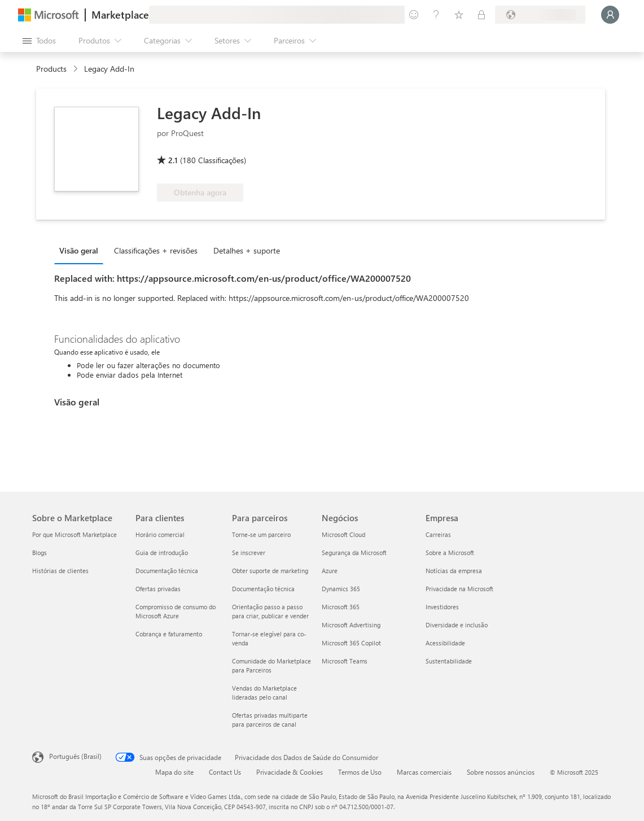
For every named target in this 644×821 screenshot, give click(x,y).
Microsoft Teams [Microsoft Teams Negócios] (345, 661)
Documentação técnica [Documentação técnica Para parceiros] (263, 589)
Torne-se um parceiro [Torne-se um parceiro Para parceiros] (261, 534)
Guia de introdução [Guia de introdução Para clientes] (162, 553)
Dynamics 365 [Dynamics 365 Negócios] (341, 589)
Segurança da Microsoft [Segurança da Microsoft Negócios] (354, 553)
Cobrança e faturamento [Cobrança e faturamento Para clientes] (169, 634)
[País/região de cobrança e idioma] (540, 15)
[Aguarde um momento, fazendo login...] (610, 15)
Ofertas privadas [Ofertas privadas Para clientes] (158, 589)
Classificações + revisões (156, 250)
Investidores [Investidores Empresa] (442, 607)
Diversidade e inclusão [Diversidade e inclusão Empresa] (457, 625)
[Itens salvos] (459, 15)
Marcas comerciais (424, 772)
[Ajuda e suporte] (436, 15)
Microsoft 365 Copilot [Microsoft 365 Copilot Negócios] (351, 643)
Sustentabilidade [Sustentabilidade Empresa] (449, 661)
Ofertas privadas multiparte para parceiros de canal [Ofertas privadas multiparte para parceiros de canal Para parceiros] (270, 720)
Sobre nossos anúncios (501, 772)
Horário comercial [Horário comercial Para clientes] (160, 534)
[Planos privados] (481, 15)
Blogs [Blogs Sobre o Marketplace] (40, 553)
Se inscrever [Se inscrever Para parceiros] (249, 553)
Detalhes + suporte (247, 250)
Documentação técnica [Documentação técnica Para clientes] (167, 571)
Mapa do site (174, 772)
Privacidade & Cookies (290, 772)
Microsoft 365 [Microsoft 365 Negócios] (341, 607)
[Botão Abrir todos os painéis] (39, 41)
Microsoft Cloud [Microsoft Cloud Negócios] (343, 534)
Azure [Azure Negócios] (330, 571)
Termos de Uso (360, 772)
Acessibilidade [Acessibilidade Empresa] (445, 643)
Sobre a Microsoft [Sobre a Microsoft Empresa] (450, 553)
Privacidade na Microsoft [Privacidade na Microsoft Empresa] (459, 589)
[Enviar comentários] (414, 15)
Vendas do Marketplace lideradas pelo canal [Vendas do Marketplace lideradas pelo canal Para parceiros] (264, 693)
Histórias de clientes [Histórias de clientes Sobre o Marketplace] (60, 571)
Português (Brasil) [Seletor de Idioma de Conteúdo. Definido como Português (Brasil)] (75, 756)
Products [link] (51, 69)
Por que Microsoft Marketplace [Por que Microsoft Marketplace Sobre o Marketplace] (75, 534)
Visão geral (79, 250)
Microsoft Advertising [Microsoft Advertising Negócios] (351, 625)
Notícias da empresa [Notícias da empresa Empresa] (454, 571)
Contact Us (225, 772)
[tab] (82, 250)
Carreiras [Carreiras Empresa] (438, 534)
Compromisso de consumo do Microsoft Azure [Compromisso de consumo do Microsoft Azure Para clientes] (176, 611)
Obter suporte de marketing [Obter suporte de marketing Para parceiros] (270, 571)
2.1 (173, 160)
